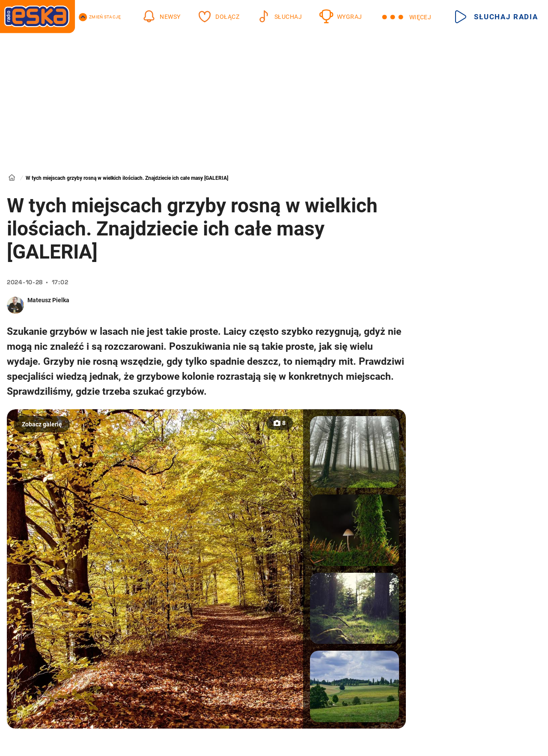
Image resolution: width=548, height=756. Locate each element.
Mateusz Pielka (48, 300)
